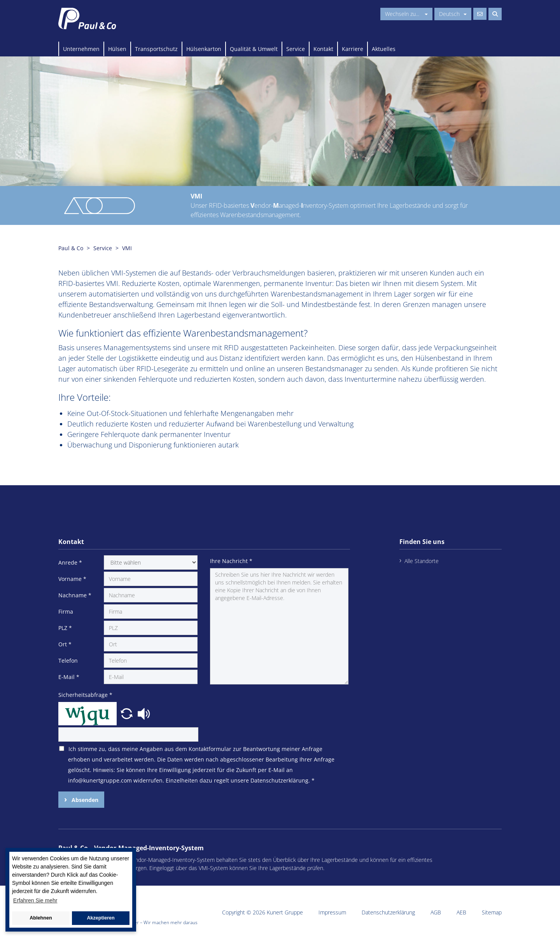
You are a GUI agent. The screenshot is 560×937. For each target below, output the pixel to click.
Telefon (68, 661)
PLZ (65, 628)
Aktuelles (384, 49)
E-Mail (69, 677)
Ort (65, 644)
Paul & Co (71, 248)
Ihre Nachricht (231, 561)
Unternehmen (81, 49)
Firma (66, 612)
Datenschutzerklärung (388, 912)
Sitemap (492, 912)
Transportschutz (156, 49)
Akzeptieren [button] (101, 918)
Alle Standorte (422, 561)
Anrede (70, 562)
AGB (436, 912)
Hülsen (117, 49)
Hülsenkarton (204, 49)
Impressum (332, 912)
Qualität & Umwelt (254, 49)
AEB (461, 912)
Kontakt (323, 49)
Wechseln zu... (406, 14)
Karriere (353, 49)
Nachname (75, 595)
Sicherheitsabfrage (85, 695)
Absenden (84, 800)
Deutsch (453, 14)
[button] (128, 713)
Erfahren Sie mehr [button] (35, 900)
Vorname (72, 579)
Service (296, 49)
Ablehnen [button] (41, 918)
